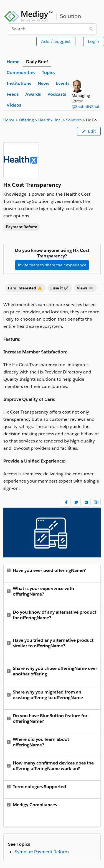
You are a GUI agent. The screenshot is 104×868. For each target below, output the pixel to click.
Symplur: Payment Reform (42, 852)
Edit (89, 131)
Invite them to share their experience (52, 265)
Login (94, 41)
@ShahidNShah (86, 107)
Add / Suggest (56, 41)
